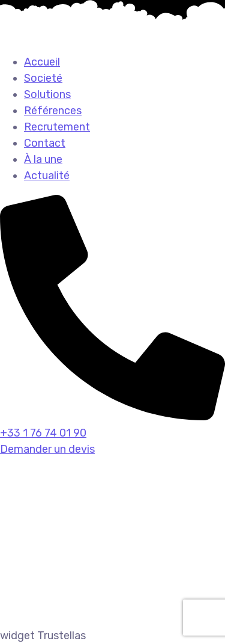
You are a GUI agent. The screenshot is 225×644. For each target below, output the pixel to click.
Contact (45, 143)
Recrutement (57, 127)
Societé (43, 78)
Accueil (42, 62)
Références (53, 111)
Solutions (47, 94)
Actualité (47, 176)
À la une (43, 159)
